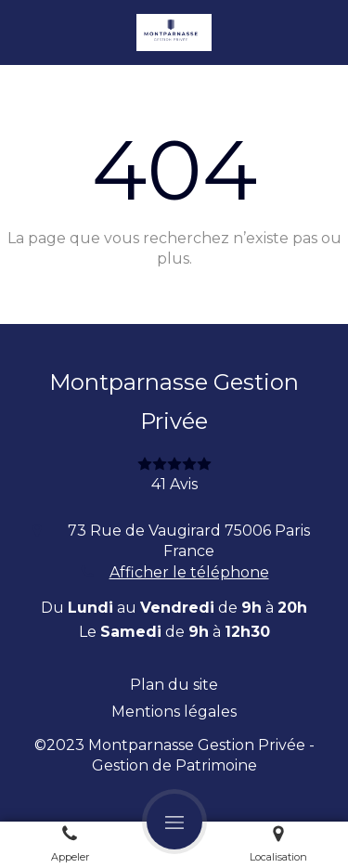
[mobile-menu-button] (174, 822)
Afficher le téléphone (189, 572)
